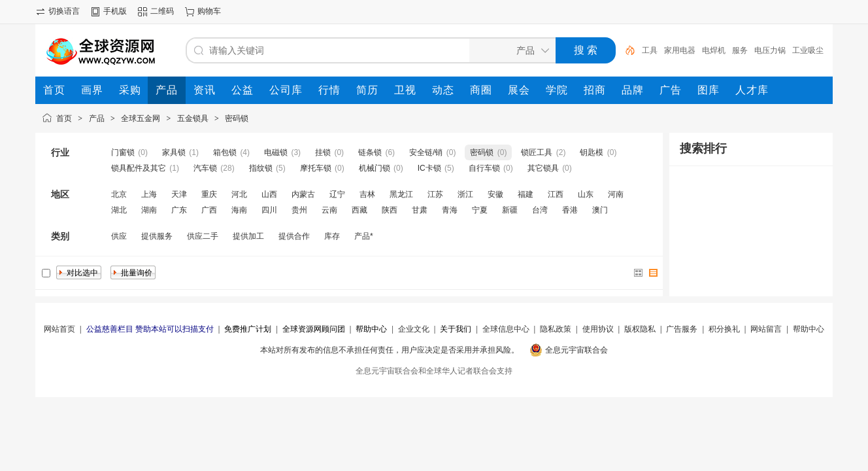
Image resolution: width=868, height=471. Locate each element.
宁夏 (480, 210)
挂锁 (323, 152)
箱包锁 (225, 152)
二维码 (162, 11)
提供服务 (157, 236)
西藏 (359, 210)
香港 (570, 210)
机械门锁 (375, 168)
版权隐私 (640, 329)
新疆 (510, 210)
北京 (119, 194)
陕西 (390, 210)
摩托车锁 (316, 168)
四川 (269, 210)
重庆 (209, 194)
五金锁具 (193, 118)
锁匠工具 (537, 152)
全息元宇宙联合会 (576, 350)
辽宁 (337, 194)
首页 (64, 118)
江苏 (435, 194)
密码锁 (237, 118)
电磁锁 (276, 152)
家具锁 (174, 152)
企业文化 (414, 329)
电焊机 (714, 50)
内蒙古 (303, 194)
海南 (239, 210)
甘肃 (420, 210)
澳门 (600, 210)
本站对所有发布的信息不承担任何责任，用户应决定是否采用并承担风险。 (390, 350)
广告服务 (682, 329)
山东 (586, 194)
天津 (179, 194)
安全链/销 (426, 152)
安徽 (495, 194)
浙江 (465, 194)
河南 (616, 194)
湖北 (119, 210)
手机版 (115, 11)
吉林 (367, 194)
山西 (269, 194)
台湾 (540, 210)
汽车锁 (205, 168)
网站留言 (766, 329)
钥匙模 (592, 152)
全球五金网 (141, 118)
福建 (526, 194)
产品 (97, 118)
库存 (332, 236)
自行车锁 (484, 168)
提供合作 (294, 236)
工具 (650, 50)
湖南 (149, 210)
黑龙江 (401, 194)
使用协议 (598, 329)
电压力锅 (770, 50)
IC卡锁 (429, 168)
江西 (556, 194)
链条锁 (370, 152)
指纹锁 (261, 168)
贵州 (299, 210)
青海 (450, 210)
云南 (329, 210)
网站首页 (59, 329)
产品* (364, 236)
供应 (119, 236)
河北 (239, 194)
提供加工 (248, 236)
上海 (149, 194)
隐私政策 (556, 329)
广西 (209, 210)
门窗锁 (123, 152)
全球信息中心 (506, 329)
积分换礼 (724, 329)
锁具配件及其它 (139, 168)
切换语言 (64, 11)
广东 (179, 210)
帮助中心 (809, 329)
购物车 (209, 11)
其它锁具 (543, 168)
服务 (740, 50)
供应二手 (203, 236)
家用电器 (680, 50)
